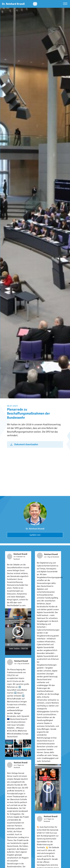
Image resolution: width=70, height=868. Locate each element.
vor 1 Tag (47, 557)
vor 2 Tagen (18, 765)
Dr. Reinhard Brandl (35, 529)
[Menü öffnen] (65, 4)
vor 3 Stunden (18, 557)
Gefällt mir (35, 535)
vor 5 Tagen (48, 819)
